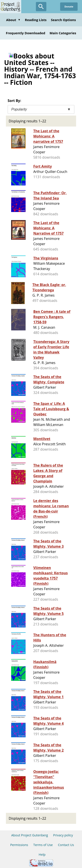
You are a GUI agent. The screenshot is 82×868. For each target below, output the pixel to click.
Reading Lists (36, 20)
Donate (69, 6)
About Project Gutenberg (30, 835)
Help (42, 854)
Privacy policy (63, 835)
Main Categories (63, 33)
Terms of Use (43, 845)
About (13, 20)
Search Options (63, 20)
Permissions (19, 845)
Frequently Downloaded (26, 33)
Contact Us (66, 845)
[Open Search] (41, 7)
